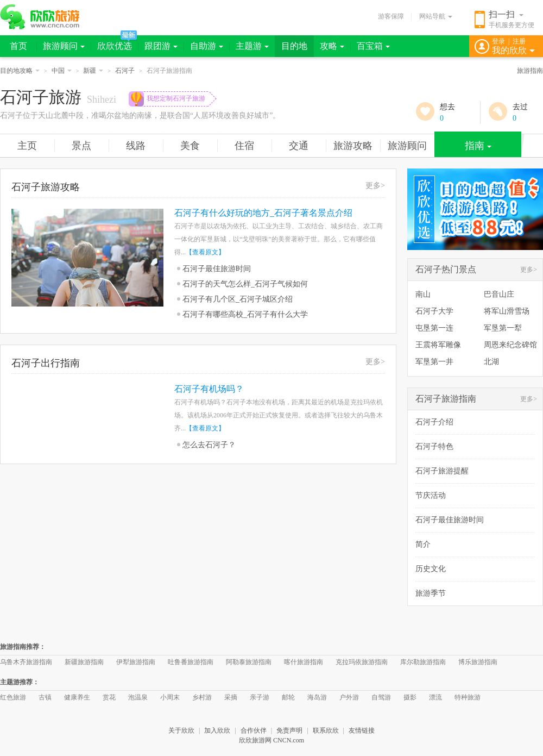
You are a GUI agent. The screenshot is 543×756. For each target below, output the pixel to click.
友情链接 (362, 730)
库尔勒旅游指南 (423, 662)
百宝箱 (373, 46)
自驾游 (381, 697)
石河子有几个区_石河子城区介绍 (238, 299)
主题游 (252, 46)
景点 (81, 146)
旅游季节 (431, 593)
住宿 (244, 146)
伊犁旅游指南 (136, 662)
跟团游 (161, 46)
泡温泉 (138, 697)
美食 (190, 146)
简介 (423, 544)
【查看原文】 (205, 252)
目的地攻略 (20, 71)
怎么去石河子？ (209, 445)
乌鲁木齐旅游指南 (26, 662)
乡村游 (202, 697)
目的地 (294, 46)
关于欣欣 (181, 730)
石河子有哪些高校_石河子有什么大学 (245, 314)
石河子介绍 (434, 422)
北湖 (491, 362)
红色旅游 (13, 697)
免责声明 (289, 730)
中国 (62, 71)
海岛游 (317, 697)
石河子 (125, 71)
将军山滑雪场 (507, 311)
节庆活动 (431, 495)
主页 (27, 146)
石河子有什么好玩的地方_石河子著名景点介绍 (263, 213)
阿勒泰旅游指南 (249, 662)
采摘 (231, 697)
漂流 (435, 697)
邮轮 (288, 697)
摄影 (410, 697)
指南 (478, 146)
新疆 (93, 71)
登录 (498, 41)
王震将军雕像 (438, 345)
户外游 (349, 697)
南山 (423, 294)
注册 (519, 41)
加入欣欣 (217, 730)
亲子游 (260, 697)
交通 (299, 146)
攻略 (332, 46)
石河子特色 (434, 446)
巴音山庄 (499, 294)
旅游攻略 (353, 146)
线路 (136, 146)
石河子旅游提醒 (442, 471)
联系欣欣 (326, 730)
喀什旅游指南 (304, 662)
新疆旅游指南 (84, 662)
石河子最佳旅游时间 (217, 269)
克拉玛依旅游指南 (362, 662)
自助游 (207, 46)
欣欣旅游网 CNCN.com (271, 740)
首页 (18, 46)
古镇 (45, 697)
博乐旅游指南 (478, 662)
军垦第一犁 (503, 328)
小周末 (170, 697)
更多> (375, 186)
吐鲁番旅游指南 (191, 662)
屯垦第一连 (434, 328)
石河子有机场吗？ (209, 389)
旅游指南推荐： (23, 647)
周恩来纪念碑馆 (510, 345)
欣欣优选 (115, 46)
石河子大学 (434, 311)
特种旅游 (468, 697)
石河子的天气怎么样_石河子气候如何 (245, 284)
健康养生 (77, 697)
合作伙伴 (254, 730)
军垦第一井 (434, 362)
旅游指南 (530, 71)
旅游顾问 (64, 46)
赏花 (109, 697)
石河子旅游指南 (446, 399)
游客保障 (391, 16)
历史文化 (431, 569)
